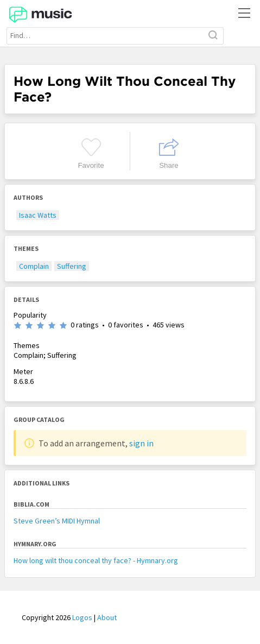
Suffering (72, 266)
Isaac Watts (38, 215)
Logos (82, 617)
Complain (34, 266)
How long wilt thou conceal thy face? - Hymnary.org (96, 560)
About (107, 617)
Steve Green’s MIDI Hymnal (57, 521)
